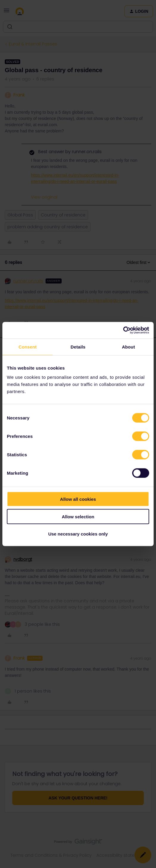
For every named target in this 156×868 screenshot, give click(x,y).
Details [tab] (78, 347)
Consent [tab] (28, 347)
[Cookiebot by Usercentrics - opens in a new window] (123, 330)
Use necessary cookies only (78, 534)
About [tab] (128, 347)
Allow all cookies (78, 499)
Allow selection (78, 516)
